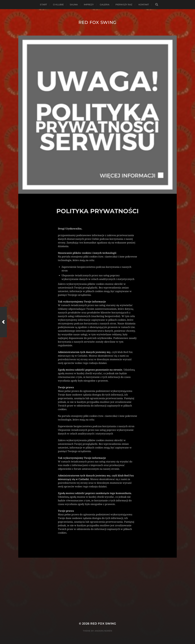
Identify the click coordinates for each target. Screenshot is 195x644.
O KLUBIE (58, 5)
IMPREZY (89, 5)
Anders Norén (103, 631)
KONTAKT (144, 5)
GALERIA (105, 5)
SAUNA (74, 5)
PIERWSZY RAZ (124, 5)
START (43, 5)
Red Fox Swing (97, 22)
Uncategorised (69, 542)
